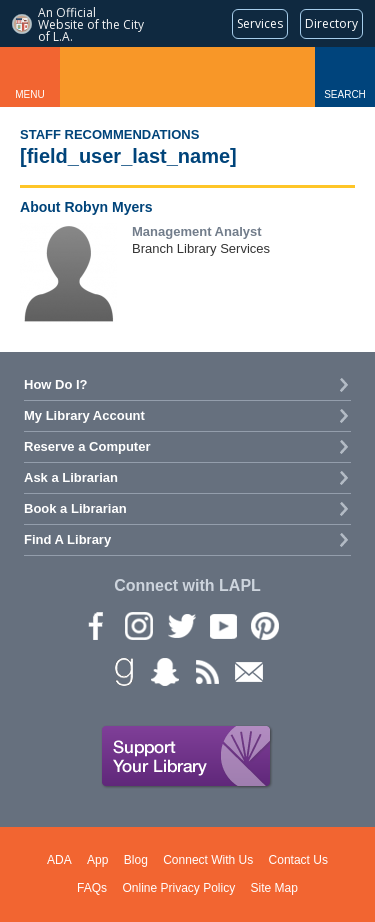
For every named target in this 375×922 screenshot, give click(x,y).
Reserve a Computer (87, 446)
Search (345, 94)
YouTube (222, 625)
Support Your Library (187, 757)
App (97, 860)
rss (206, 671)
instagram (138, 625)
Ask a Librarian (71, 477)
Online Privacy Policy (178, 888)
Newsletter (248, 671)
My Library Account (84, 415)
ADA (59, 860)
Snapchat (164, 671)
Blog (136, 860)
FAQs (92, 888)
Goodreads (122, 671)
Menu (29, 94)
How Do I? (56, 384)
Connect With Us (208, 860)
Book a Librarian (75, 508)
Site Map (274, 888)
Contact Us (298, 860)
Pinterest (264, 625)
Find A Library (67, 539)
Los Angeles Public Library (188, 77)
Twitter (180, 625)
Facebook (96, 625)
